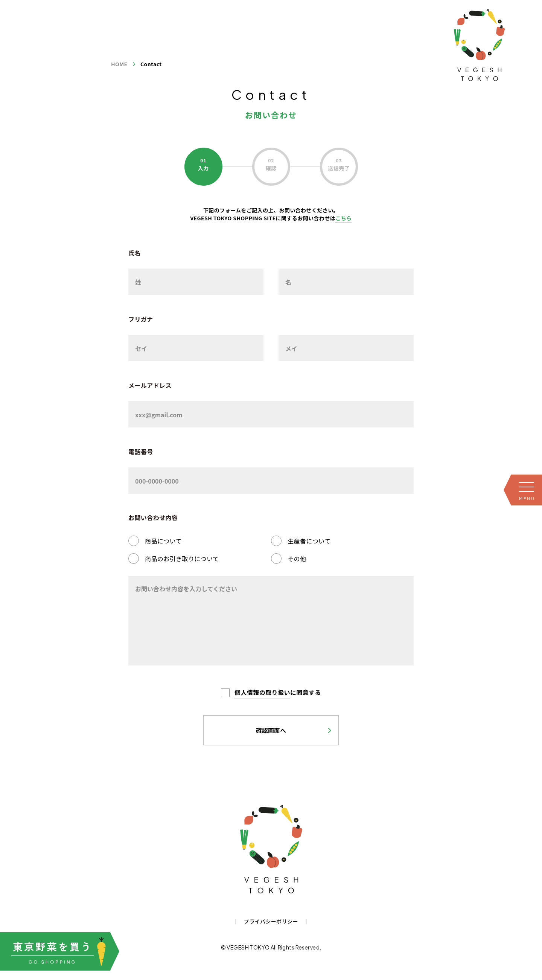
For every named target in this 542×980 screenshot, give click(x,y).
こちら (343, 218)
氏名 (135, 253)
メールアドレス (150, 385)
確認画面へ (271, 730)
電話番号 (141, 452)
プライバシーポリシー (271, 921)
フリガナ (141, 319)
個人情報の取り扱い (262, 692)
